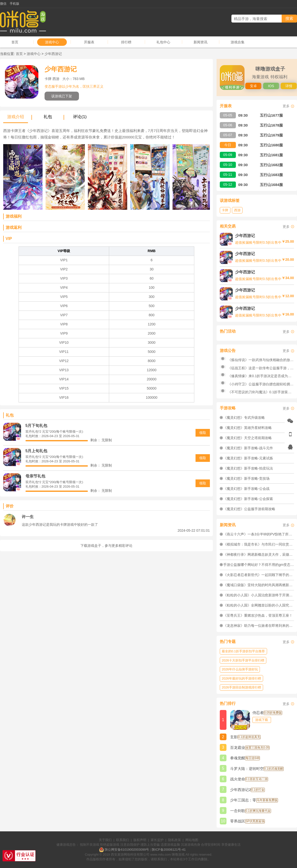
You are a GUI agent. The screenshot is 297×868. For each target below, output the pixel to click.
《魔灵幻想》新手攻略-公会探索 (248, 499)
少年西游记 (53, 54)
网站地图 (192, 840)
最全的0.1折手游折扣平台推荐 (243, 651)
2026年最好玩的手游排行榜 (241, 678)
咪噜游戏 (178, 855)
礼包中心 (163, 42)
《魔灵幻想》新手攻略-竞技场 (246, 478)
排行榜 (126, 42)
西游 (237, 210)
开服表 (89, 42)
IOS (271, 86)
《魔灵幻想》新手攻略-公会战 (246, 489)
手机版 (14, 4)
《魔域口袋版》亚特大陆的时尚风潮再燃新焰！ (260, 585)
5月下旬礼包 (37, 426)
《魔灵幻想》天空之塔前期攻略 (247, 438)
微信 (3, 4)
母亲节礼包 (35, 476)
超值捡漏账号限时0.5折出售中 (258, 242)
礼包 (48, 117)
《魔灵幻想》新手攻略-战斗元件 (248, 448)
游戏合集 (238, 42)
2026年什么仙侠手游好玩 (240, 669)
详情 (289, 86)
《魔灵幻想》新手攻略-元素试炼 (248, 458)
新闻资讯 (200, 42)
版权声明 (140, 840)
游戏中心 (52, 42)
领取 (203, 433)
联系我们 (123, 840)
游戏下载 (262, 720)
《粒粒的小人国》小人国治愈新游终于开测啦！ (260, 595)
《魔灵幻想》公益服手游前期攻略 (249, 509)
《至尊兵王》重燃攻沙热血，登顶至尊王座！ (258, 615)
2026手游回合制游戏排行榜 (241, 687)
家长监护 (157, 840)
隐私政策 (174, 840)
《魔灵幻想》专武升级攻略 (244, 418)
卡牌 (225, 210)
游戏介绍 (16, 117)
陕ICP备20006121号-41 (169, 850)
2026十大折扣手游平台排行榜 (243, 660)
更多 (286, 106)
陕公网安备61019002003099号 (127, 850)
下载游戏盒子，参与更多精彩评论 (106, 546)
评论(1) (80, 117)
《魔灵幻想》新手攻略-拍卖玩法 (248, 468)
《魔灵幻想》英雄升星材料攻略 (247, 428)
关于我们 (105, 840)
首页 (15, 42)
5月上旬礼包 (37, 451)
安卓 (253, 86)
